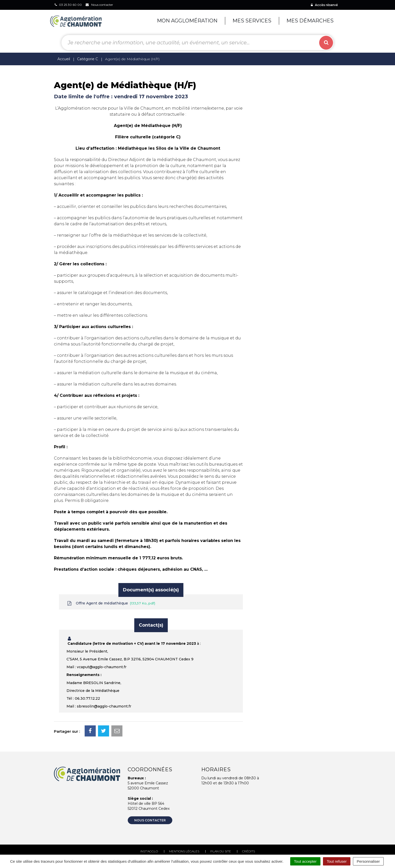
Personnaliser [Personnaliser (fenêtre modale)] (368, 861)
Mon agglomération (187, 21)
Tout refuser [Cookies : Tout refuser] (337, 861)
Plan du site (221, 851)
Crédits (249, 851)
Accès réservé (324, 5)
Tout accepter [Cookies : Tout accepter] (305, 861)
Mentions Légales (184, 851)
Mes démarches (310, 21)
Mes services (252, 21)
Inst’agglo (149, 851)
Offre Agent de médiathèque (111, 603)
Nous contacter (150, 820)
